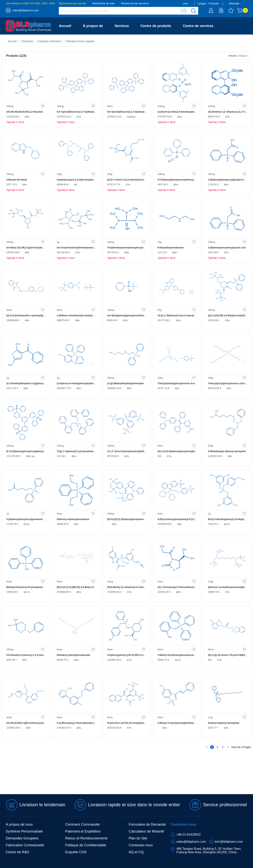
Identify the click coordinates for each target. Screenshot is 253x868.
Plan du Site (138, 838)
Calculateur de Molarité (146, 831)
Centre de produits (156, 26)
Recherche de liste (103, 3)
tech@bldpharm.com (229, 842)
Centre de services (198, 26)
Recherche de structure (135, 3)
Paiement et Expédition (83, 831)
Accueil (65, 26)
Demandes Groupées (22, 838)
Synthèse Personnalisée (24, 831)
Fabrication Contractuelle (25, 845)
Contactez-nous (72, 43)
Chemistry (27, 41)
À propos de (93, 26)
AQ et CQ (136, 852)
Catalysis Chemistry (50, 41)
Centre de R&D (17, 852)
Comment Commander (83, 824)
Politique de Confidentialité (86, 845)
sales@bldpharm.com (26, 10)
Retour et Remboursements (86, 838)
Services (122, 26)
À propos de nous (19, 824)
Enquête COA (76, 852)
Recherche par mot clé (72, 3)
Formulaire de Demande (147, 824)
